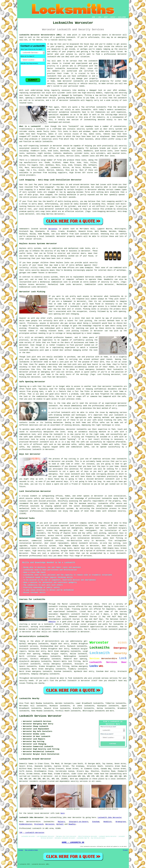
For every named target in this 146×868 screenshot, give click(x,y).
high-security (88, 93)
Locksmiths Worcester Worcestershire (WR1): (41, 35)
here (63, 813)
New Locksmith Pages (31, 850)
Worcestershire (33, 822)
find (26, 703)
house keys (89, 44)
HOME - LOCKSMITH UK (73, 842)
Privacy (125, 850)
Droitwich (39, 824)
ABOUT (106, 17)
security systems (85, 129)
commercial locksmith (42, 541)
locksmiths (122, 136)
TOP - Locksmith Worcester (32, 833)
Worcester (53, 229)
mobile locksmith (80, 543)
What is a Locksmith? (30, 126)
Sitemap (21, 850)
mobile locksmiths (44, 142)
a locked (37, 98)
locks (53, 131)
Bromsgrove (121, 822)
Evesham (96, 822)
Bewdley (72, 824)
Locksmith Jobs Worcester (110, 817)
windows (122, 90)
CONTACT (113, 17)
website (52, 622)
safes (101, 131)
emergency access (74, 98)
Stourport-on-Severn (79, 822)
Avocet (42, 170)
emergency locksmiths (70, 651)
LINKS (99, 17)
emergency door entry (95, 528)
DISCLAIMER (122, 17)
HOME (94, 17)
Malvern (61, 822)
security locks (108, 52)
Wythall (60, 824)
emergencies (77, 528)
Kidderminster (26, 824)
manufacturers (31, 163)
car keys (98, 47)
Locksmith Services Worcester (40, 716)
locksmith (74, 126)
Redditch (107, 822)
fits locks (63, 131)
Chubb (47, 163)
